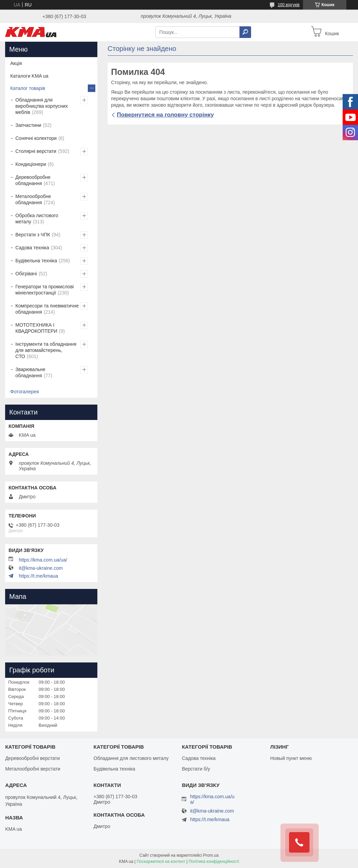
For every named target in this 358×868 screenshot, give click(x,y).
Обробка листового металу (37, 219)
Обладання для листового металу (131, 758)
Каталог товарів (28, 88)
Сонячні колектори (36, 138)
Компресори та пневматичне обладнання (47, 309)
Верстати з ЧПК (33, 235)
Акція (16, 63)
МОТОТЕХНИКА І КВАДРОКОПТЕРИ (36, 328)
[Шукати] (245, 32)
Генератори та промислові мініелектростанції (45, 290)
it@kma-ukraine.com (41, 568)
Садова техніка (32, 248)
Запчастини (28, 125)
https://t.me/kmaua (38, 576)
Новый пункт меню (291, 758)
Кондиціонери (31, 164)
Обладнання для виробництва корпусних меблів (42, 106)
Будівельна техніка (36, 261)
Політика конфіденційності (214, 862)
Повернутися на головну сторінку (165, 115)
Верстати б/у (196, 769)
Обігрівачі (26, 274)
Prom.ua (211, 855)
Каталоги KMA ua (29, 76)
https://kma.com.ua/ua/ (43, 560)
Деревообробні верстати (32, 758)
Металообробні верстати (33, 769)
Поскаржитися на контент (161, 862)
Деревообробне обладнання (33, 180)
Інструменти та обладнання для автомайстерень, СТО (46, 350)
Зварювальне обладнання (30, 372)
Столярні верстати (36, 151)
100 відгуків (289, 5)
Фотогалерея (25, 392)
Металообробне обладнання (33, 199)
